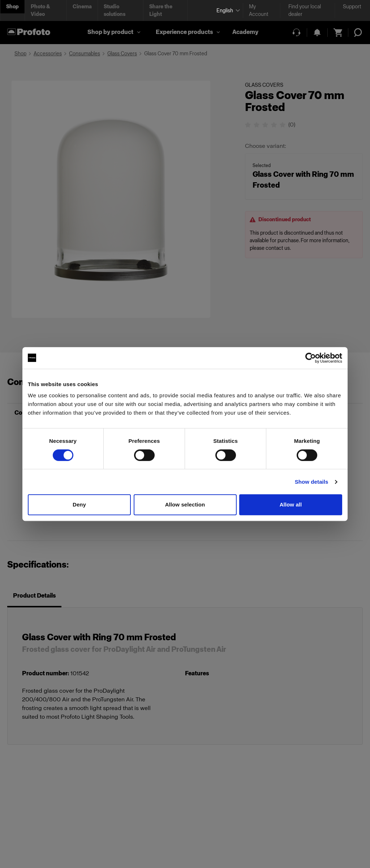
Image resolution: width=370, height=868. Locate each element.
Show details (312, 482)
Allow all (291, 504)
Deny (79, 504)
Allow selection (185, 504)
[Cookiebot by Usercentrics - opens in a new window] (311, 358)
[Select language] (227, 11)
